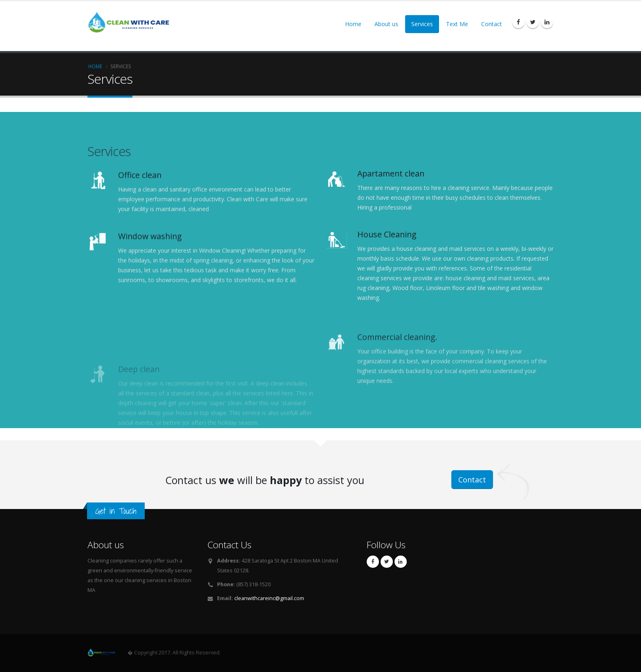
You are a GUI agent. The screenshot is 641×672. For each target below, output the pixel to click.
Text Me (457, 24)
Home (353, 24)
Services (422, 24)
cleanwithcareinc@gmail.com (269, 598)
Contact (492, 24)
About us (386, 24)
